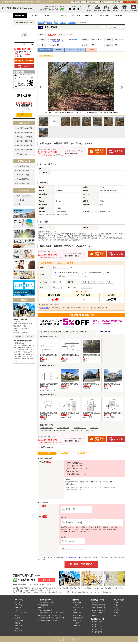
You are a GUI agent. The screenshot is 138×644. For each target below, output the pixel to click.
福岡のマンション (76, 430)
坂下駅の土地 (94, 428)
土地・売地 (34, 16)
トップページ (19, 604)
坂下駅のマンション (80, 428)
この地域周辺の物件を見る (56, 41)
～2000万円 (96, 604)
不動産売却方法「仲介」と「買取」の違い (51, 615)
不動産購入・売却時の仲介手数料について (51, 620)
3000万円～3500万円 (24, 145)
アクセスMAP (19, 623)
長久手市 (117, 612)
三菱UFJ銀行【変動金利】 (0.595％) (67, 273)
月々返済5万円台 (23, 166)
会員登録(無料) (45, 308)
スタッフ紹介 (104, 16)
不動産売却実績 (43, 607)
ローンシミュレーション (75, 50)
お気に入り (91, 2)
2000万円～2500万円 (24, 137)
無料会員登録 (19, 633)
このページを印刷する (25, 75)
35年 (85, 282)
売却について (90, 16)
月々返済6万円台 (23, 171)
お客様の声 (118, 16)
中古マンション (78, 610)
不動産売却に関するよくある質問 (48, 623)
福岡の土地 (90, 430)
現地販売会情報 (78, 620)
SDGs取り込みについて (22, 628)
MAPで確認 (73, 40)
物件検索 (77, 2)
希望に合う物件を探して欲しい (74, 469)
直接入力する (61, 276)
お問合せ (91, 50)
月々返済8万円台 (23, 179)
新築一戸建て (78, 590)
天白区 (116, 610)
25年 (101, 282)
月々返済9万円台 (23, 183)
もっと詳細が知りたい (71, 466)
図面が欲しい (68, 471)
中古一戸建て (87, 590)
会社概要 (18, 337)
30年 (93, 282)
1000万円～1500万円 (24, 128)
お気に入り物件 (105, 332)
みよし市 (117, 617)
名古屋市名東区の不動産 (20, 590)
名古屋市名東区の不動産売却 (47, 604)
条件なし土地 (77, 623)
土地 (18, 204)
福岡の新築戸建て (46, 430)
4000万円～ (96, 617)
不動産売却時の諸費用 (45, 612)
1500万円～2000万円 (24, 132)
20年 (109, 282)
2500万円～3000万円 (24, 141)
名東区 (116, 604)
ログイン (130, 2)
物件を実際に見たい (70, 463)
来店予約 (104, 2)
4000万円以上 (22, 154)
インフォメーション (21, 615)
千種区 (116, 607)
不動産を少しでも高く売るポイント (49, 617)
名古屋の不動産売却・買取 (21, 594)
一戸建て (48, 16)
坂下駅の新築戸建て (47, 428)
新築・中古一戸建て (24, 196)
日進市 (116, 615)
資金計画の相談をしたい (72, 474)
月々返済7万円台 (23, 175)
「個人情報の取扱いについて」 (74, 560)
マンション (62, 16)
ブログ (17, 612)
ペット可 (76, 625)
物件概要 (59, 50)
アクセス (29, 337)
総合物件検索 (20, 16)
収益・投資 (76, 16)
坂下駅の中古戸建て (63, 428)
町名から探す (77, 617)
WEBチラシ (18, 617)
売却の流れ (42, 610)
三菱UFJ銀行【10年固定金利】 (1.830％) (95, 273)
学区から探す (77, 615)
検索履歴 (117, 2)
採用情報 (17, 625)
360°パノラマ (77, 628)
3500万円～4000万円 (24, 150)
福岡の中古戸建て (61, 430)
